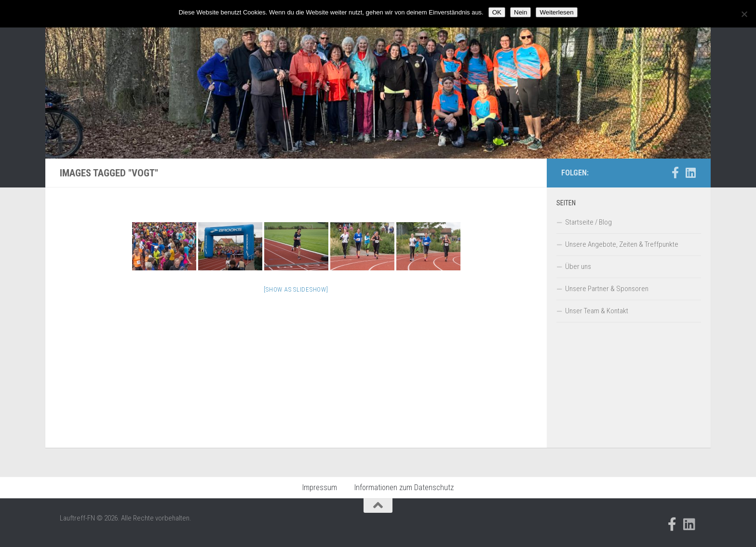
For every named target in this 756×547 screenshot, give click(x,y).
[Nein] (744, 14)
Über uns (578, 267)
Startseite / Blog (588, 222)
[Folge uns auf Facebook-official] (675, 173)
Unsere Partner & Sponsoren (607, 289)
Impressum (320, 487)
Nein (520, 12)
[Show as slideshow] (296, 289)
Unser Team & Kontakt (597, 311)
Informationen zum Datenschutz (404, 487)
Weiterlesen (556, 12)
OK (497, 12)
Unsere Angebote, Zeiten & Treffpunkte (622, 244)
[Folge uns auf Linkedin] (690, 173)
